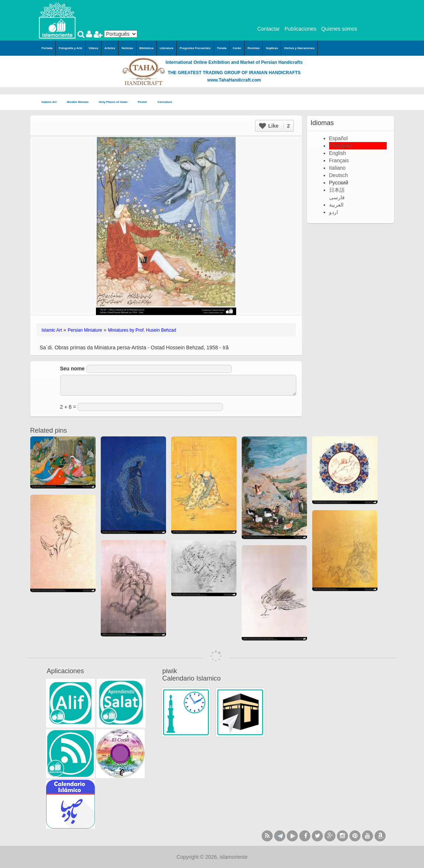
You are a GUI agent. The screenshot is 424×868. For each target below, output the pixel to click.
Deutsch (339, 175)
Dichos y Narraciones (299, 48)
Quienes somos (339, 29)
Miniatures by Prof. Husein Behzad (142, 330)
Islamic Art (51, 102)
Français (339, 160)
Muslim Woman (80, 102)
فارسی (337, 197)
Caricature (165, 102)
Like (275, 126)
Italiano (337, 168)
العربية (336, 205)
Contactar (268, 29)
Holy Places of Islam (116, 102)
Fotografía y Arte (70, 48)
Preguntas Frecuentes (195, 48)
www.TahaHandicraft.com (234, 80)
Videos (93, 48)
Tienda (222, 48)
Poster (145, 102)
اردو (334, 212)
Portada (47, 48)
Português (341, 146)
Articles (110, 48)
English (338, 153)
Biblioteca (146, 48)
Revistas (254, 48)
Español (339, 138)
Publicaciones (300, 29)
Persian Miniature (85, 330)
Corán (237, 48)
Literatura (167, 48)
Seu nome (73, 369)
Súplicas (272, 48)
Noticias (127, 48)
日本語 (337, 190)
